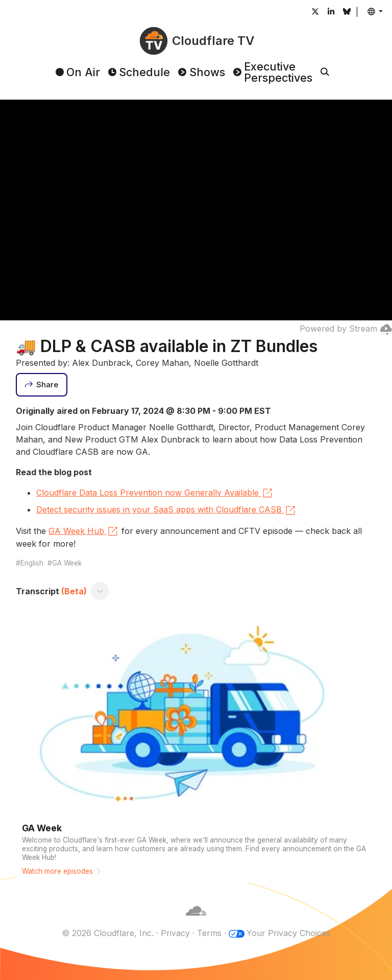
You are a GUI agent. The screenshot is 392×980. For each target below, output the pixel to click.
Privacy (175, 933)
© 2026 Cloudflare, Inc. (108, 933)
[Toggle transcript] (100, 591)
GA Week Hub (84, 531)
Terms (209, 933)
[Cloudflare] (196, 921)
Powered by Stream (346, 329)
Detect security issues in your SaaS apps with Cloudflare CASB (166, 510)
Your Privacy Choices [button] (288, 933)
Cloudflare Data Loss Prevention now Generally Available (155, 493)
